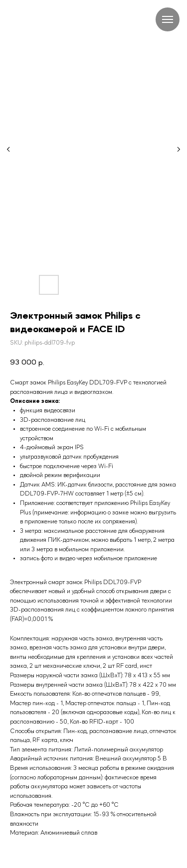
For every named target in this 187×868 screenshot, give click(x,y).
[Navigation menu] (168, 19)
